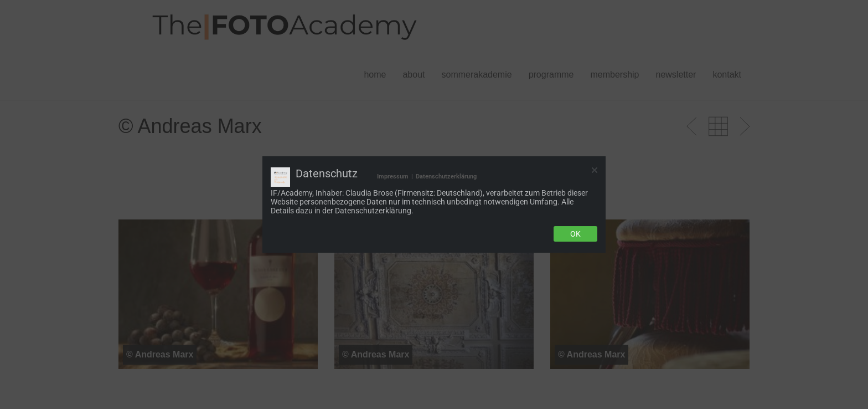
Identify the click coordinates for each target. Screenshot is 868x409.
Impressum (393, 177)
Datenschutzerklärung (446, 177)
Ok (575, 234)
